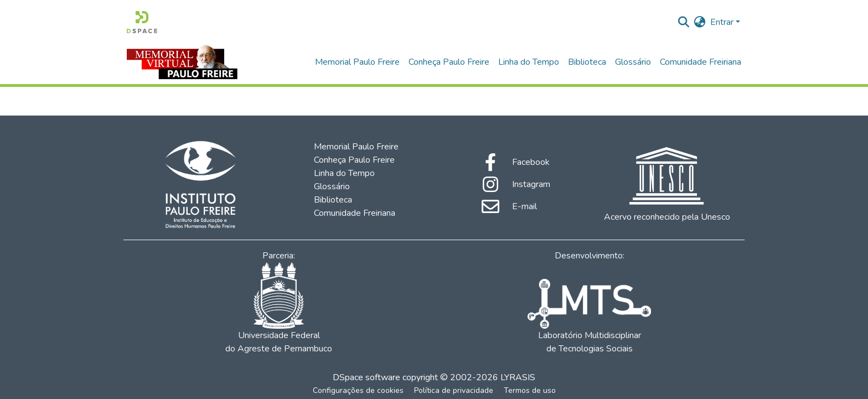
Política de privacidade (454, 390)
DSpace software (366, 377)
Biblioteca (587, 62)
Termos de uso (530, 390)
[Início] (142, 22)
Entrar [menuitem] (722, 22)
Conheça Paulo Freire (449, 62)
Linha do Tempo (529, 62)
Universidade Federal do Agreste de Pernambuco (279, 309)
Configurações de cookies (358, 390)
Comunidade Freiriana (701, 62)
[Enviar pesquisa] (684, 22)
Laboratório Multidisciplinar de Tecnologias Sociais (589, 317)
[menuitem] (700, 22)
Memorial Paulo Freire (357, 62)
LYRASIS (518, 377)
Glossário (633, 62)
